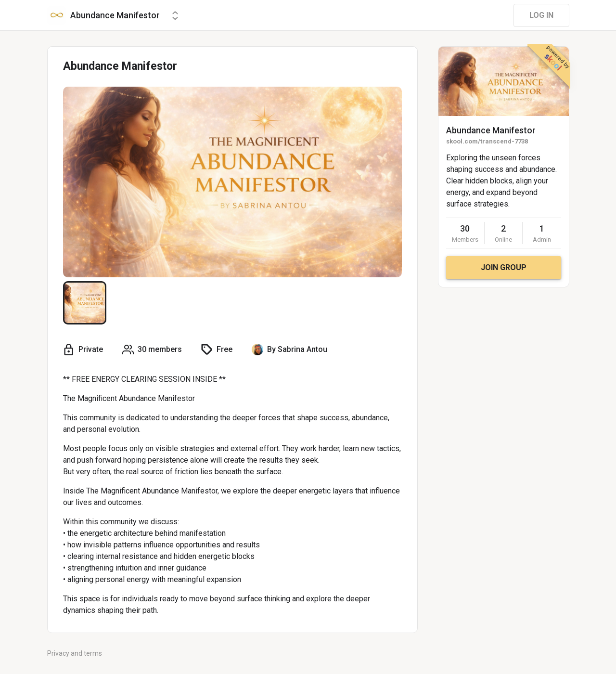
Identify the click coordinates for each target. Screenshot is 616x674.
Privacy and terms (75, 653)
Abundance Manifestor (491, 130)
